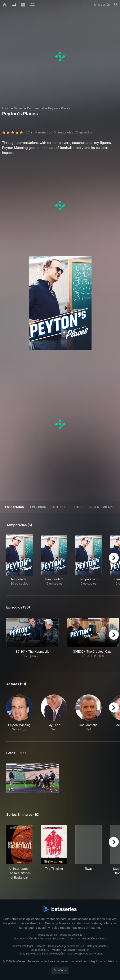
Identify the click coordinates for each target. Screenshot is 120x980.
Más (23, 753)
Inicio (6, 108)
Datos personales (97, 946)
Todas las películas (71, 935)
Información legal (23, 946)
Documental (35, 108)
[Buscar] (116, 5)
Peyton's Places (59, 108)
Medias (56, 950)
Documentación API (26, 938)
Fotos (78, 507)
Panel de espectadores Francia (85, 954)
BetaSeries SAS (40, 950)
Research (84, 950)
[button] (19, 713)
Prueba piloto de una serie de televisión (40, 954)
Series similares (102, 507)
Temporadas (14, 507)
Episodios (38, 507)
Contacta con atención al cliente (87, 938)
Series (18, 108)
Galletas (41, 946)
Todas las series (47, 935)
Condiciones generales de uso (66, 946)
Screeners (70, 950)
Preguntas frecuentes (52, 938)
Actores (59, 507)
